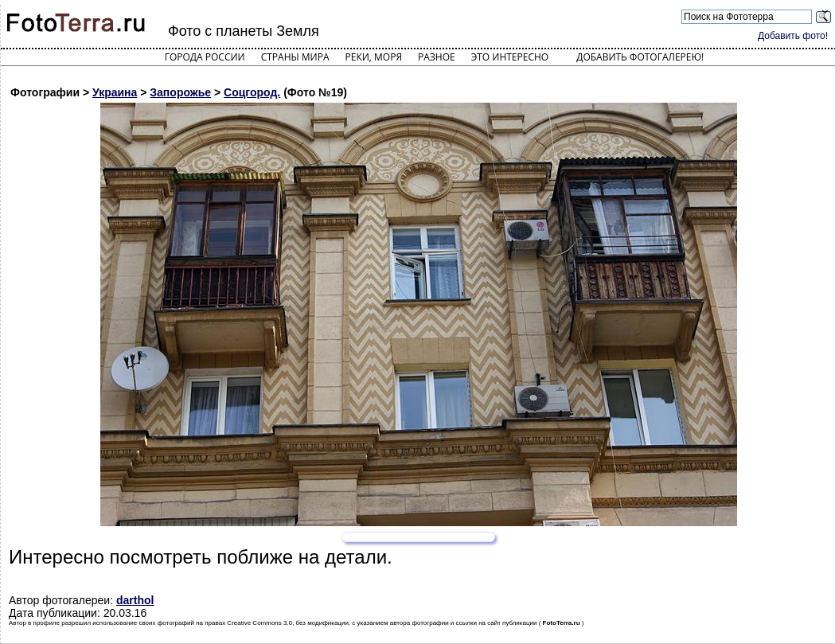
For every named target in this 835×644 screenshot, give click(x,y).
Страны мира (295, 57)
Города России (205, 57)
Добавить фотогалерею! (640, 57)
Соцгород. (252, 92)
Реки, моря (374, 57)
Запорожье (180, 92)
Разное (437, 57)
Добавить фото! (793, 36)
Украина (115, 92)
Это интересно (510, 57)
